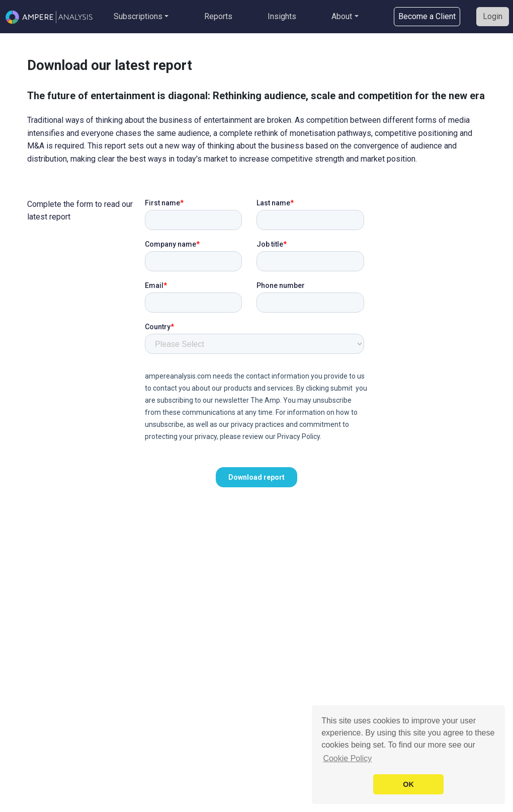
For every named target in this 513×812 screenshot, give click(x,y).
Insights (282, 16)
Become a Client (427, 16)
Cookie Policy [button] (347, 758)
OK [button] (408, 784)
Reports (218, 16)
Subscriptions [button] (138, 16)
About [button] (342, 16)
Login (493, 16)
